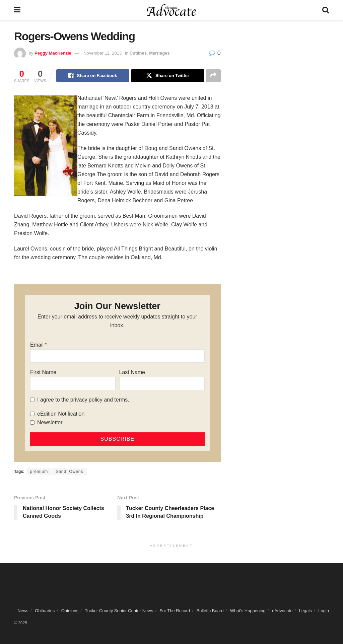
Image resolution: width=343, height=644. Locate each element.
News (23, 611)
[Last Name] (162, 383)
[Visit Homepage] (171, 10)
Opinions (70, 611)
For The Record (175, 611)
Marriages (159, 53)
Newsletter (50, 422)
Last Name (132, 372)
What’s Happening (248, 611)
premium (39, 472)
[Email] (117, 356)
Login (324, 611)
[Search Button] (326, 10)
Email (37, 345)
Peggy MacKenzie (53, 53)
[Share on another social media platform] (213, 76)
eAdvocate (282, 611)
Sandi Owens (69, 472)
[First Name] (73, 383)
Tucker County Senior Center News (119, 611)
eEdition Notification (61, 414)
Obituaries (45, 611)
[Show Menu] (17, 10)
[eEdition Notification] (32, 414)
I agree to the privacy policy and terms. (83, 400)
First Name (43, 372)
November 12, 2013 (102, 53)
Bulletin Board (210, 611)
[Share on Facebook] (93, 76)
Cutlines (138, 53)
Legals (305, 611)
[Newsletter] (32, 422)
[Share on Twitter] (167, 76)
